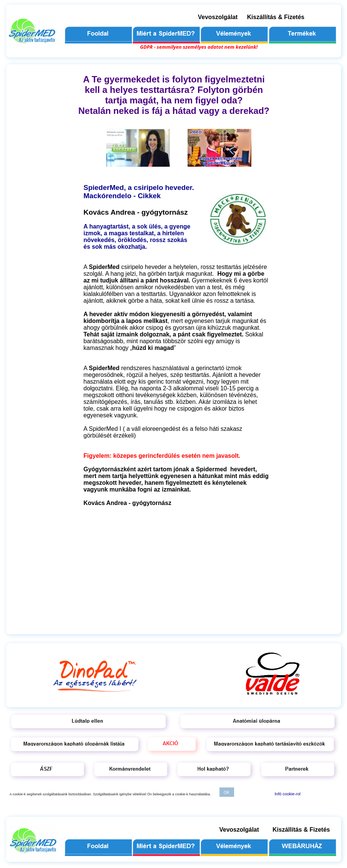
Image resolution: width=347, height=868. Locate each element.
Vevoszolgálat (218, 17)
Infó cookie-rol (288, 794)
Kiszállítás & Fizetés (276, 17)
